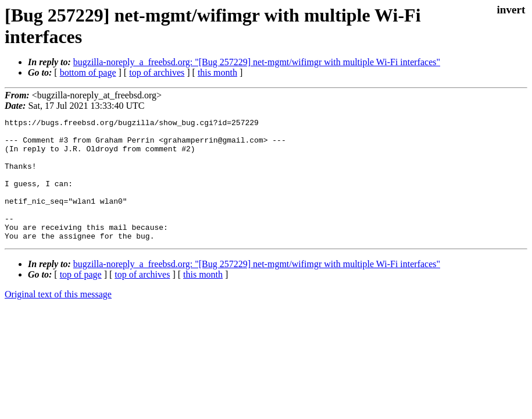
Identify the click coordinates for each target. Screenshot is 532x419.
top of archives (157, 72)
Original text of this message (58, 319)
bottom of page (88, 72)
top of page (81, 299)
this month (217, 72)
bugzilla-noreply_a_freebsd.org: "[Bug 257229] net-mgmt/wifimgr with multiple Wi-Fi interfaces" (257, 62)
